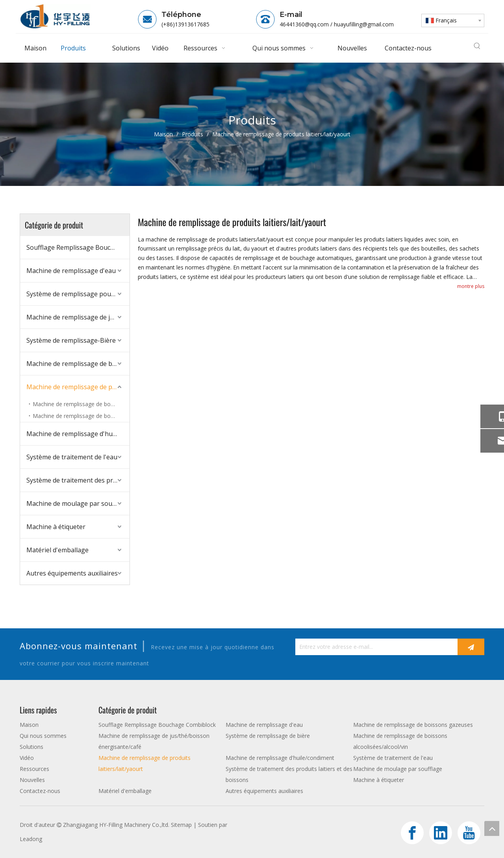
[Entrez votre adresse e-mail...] (374, 647)
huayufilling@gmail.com (364, 24)
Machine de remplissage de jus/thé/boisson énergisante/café (78, 317)
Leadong (31, 839)
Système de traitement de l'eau (72, 457)
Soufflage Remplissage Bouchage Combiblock (78, 247)
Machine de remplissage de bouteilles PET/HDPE (81, 416)
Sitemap (181, 825)
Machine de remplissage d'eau (71, 271)
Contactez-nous (40, 791)
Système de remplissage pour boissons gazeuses (78, 294)
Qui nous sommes (43, 736)
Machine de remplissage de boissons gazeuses (413, 725)
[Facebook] (412, 833)
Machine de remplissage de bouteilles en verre (81, 404)
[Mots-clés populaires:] (477, 46)
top (492, 828)
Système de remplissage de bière (268, 736)
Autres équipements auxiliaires (72, 573)
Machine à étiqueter (56, 527)
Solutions (31, 747)
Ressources (34, 769)
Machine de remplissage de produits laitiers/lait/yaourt (78, 387)
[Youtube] (469, 833)
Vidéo (27, 758)
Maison (29, 725)
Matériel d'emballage (57, 550)
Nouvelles (32, 780)
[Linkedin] (441, 833)
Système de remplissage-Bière (71, 340)
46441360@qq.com (304, 24)
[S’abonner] (471, 647)
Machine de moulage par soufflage (78, 503)
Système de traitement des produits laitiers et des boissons (78, 480)
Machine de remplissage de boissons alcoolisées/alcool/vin (78, 364)
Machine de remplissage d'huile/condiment (78, 434)
